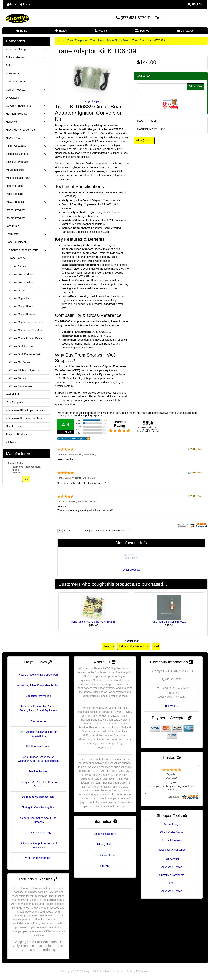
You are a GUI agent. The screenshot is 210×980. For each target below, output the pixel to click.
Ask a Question (144, 141)
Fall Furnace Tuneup (38, 746)
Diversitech (12, 98)
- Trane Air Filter (17, 266)
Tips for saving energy (38, 833)
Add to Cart (195, 87)
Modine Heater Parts (18, 178)
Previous (109, 646)
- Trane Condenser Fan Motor (25, 330)
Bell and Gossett (26, 58)
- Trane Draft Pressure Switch (25, 354)
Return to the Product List (134, 646)
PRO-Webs (143, 971)
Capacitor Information (38, 696)
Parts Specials (14, 194)
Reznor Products (16, 210)
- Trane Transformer (19, 386)
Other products (131, 570)
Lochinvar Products (17, 162)
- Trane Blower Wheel (20, 282)
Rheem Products (26, 218)
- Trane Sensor (16, 378)
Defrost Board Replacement (38, 797)
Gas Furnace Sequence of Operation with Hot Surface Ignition (38, 759)
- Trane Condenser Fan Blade (25, 322)
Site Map (105, 866)
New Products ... (16, 426)
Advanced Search (172, 867)
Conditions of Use (105, 855)
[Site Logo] (37, 18)
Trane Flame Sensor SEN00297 (169, 622)
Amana (26, 470)
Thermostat (26, 234)
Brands (61, 31)
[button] (195, 5)
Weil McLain (13, 394)
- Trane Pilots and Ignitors (22, 370)
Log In (25, 5)
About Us (142, 31)
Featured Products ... (18, 435)
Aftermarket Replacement (26, 467)
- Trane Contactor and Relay (24, 338)
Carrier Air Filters (16, 82)
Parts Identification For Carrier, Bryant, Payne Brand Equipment (38, 709)
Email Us (172, 706)
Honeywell (26, 122)
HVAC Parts (26, 138)
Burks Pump (13, 74)
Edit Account (172, 859)
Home (12, 5)
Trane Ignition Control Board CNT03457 (94, 622)
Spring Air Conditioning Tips (38, 807)
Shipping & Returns (105, 834)
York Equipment (26, 402)
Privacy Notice (105, 845)
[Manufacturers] (26, 467)
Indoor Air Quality (26, 146)
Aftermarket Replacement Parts (26, 418)
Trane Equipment (77, 41)
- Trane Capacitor (17, 298)
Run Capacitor (38, 721)
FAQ (172, 883)
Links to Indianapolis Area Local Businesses (38, 845)
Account (101, 31)
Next (156, 646)
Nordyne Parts (26, 186)
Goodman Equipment (26, 106)
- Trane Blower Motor (20, 274)
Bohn (9, 66)
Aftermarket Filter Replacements (26, 410)
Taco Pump (12, 226)
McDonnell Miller (26, 170)
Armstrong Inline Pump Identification (38, 685)
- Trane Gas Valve (18, 362)
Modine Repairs (38, 772)
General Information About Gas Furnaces (38, 820)
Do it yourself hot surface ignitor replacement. (38, 734)
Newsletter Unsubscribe (172, 850)
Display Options (94, 531)
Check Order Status (172, 832)
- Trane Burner (16, 290)
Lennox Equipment (26, 154)
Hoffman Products (26, 114)
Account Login (172, 824)
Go (26, 479)
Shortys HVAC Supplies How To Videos (38, 784)
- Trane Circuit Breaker (21, 314)
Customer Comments (172, 875)
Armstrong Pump (26, 50)
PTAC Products (26, 202)
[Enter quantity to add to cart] (162, 87)
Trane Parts (97, 41)
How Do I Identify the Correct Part (38, 675)
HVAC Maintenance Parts (21, 130)
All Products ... (14, 443)
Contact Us (185, 31)
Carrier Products (26, 90)
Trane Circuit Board (118, 41)
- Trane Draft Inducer (19, 346)
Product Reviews (172, 840)
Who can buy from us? (38, 858)
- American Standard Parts (26, 250)
